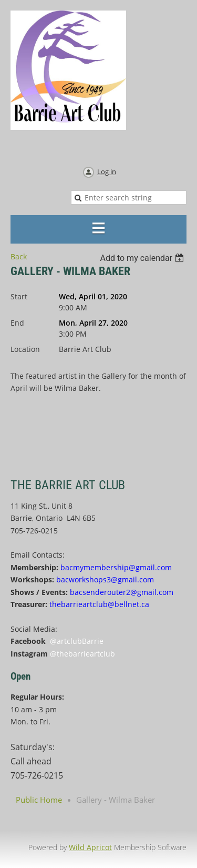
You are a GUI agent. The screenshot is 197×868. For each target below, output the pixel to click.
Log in (107, 171)
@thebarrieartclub (82, 654)
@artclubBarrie (77, 641)
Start (19, 296)
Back (19, 256)
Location (25, 349)
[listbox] (143, 258)
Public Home (39, 800)
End (17, 323)
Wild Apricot (90, 847)
